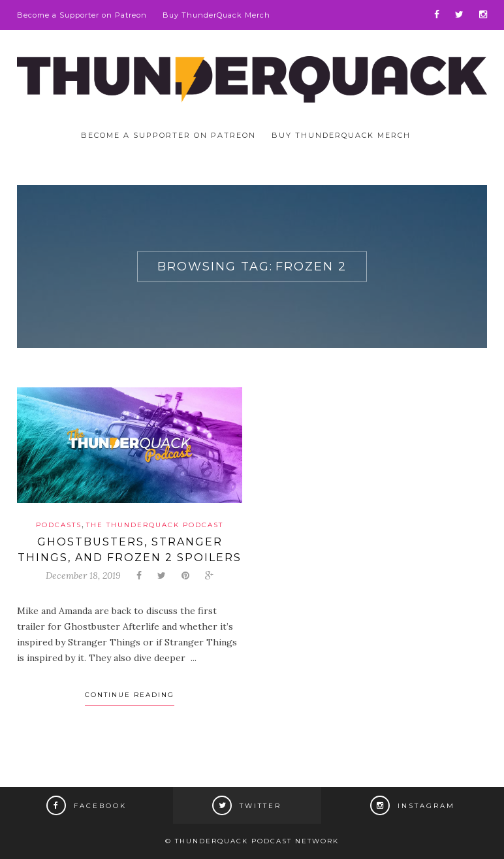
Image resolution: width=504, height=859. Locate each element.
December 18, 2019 (83, 575)
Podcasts (59, 525)
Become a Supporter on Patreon (82, 15)
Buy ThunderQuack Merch (216, 15)
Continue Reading (130, 695)
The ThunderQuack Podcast (155, 525)
